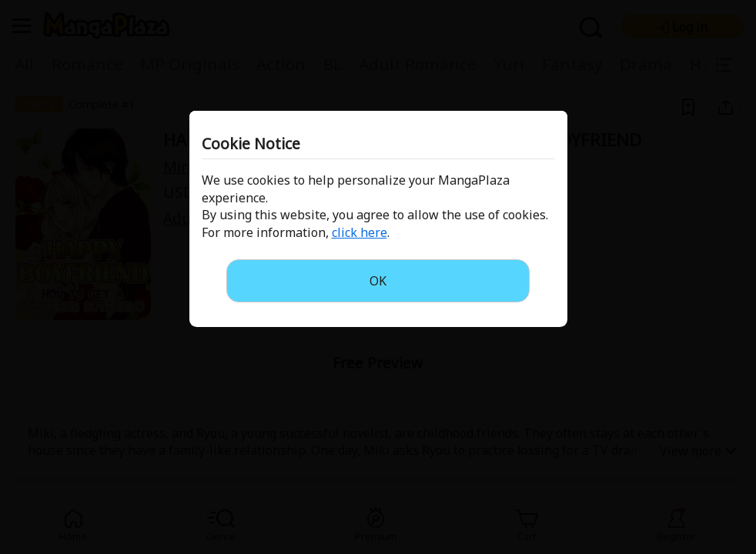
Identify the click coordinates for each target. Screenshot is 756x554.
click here (360, 232)
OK (378, 281)
